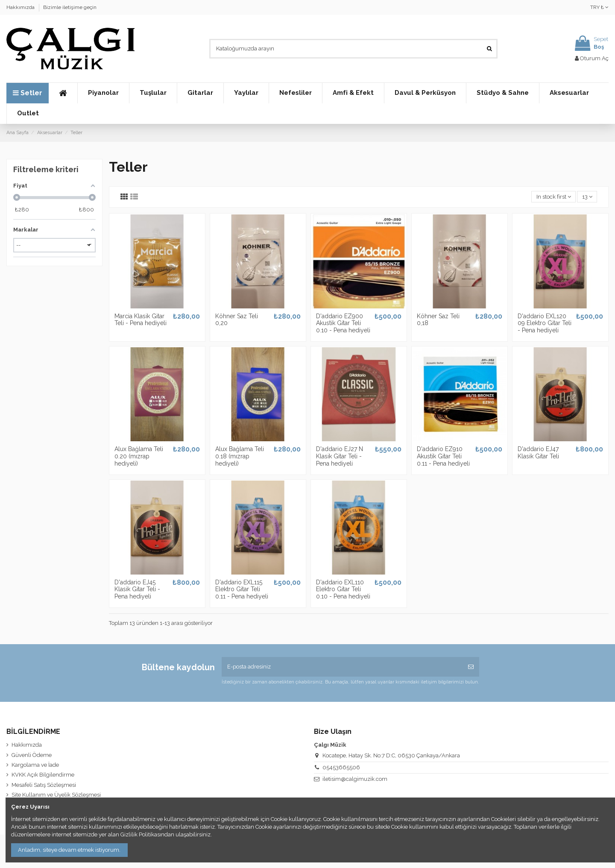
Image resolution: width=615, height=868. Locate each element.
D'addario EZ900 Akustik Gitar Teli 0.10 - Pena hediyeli (343, 323)
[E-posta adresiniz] (342, 667)
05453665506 (341, 767)
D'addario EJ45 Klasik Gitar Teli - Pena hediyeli (137, 589)
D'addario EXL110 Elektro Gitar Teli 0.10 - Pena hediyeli (343, 589)
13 (587, 197)
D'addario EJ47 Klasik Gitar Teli (538, 453)
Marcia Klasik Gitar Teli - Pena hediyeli (141, 320)
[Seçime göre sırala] (553, 197)
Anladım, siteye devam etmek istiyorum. (69, 850)
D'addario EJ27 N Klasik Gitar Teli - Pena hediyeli (340, 456)
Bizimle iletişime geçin (70, 7)
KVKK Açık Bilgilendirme (43, 775)
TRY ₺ (599, 7)
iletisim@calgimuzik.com (355, 779)
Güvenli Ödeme (32, 755)
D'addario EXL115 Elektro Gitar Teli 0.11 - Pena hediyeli (242, 589)
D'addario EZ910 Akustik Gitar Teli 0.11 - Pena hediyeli (443, 456)
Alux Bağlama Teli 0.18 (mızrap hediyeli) (240, 456)
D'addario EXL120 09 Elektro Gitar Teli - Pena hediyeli (545, 323)
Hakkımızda (21, 7)
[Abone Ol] (471, 667)
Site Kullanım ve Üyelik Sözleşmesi (56, 795)
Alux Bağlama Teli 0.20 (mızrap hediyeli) (139, 456)
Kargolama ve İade (35, 765)
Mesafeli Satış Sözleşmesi (44, 785)
